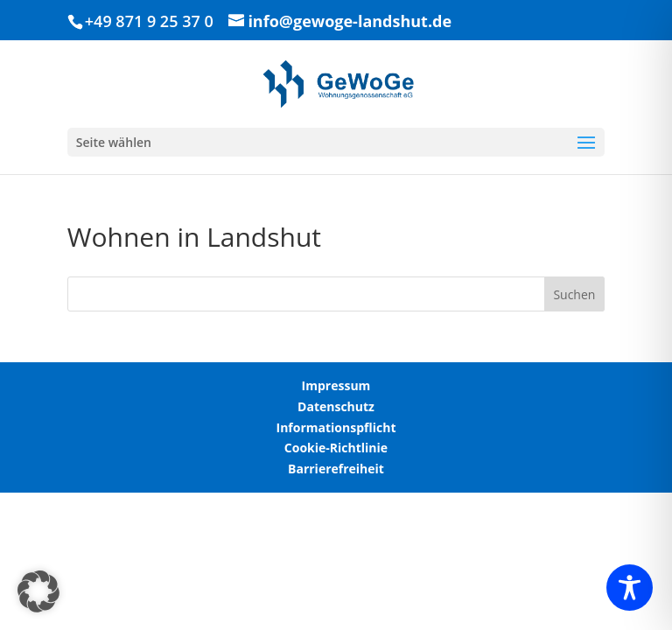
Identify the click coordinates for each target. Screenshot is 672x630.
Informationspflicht (336, 427)
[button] (38, 591)
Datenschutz (336, 406)
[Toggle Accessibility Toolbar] (630, 588)
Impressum (336, 385)
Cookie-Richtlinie (336, 448)
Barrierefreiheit (336, 469)
